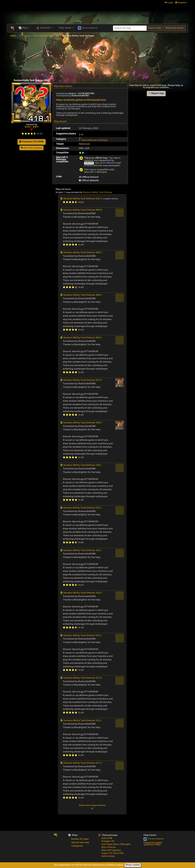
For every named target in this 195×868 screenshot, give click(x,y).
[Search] (130, 28)
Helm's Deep (108, 856)
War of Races (108, 847)
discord (110, 163)
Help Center (150, 835)
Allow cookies (133, 865)
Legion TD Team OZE (113, 853)
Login (169, 3)
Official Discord (89, 177)
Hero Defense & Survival (46, 36)
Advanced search (175, 28)
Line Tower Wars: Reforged (116, 844)
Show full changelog (31, 148)
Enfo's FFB (107, 838)
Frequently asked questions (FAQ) (153, 844)
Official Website (89, 181)
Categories (25, 36)
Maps (13, 36)
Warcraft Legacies (111, 850)
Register (181, 3)
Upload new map (80, 843)
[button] (24, 28)
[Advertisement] (97, 57)
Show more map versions (92, 807)
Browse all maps (80, 839)
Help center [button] (65, 28)
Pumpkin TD (108, 841)
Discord (87, 28)
